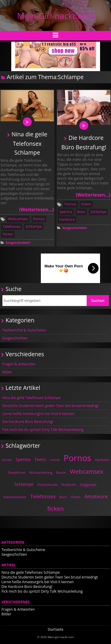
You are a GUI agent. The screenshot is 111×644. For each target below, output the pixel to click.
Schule (7, 460)
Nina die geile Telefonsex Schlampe (29, 143)
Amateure (96, 496)
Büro (81, 212)
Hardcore (67, 219)
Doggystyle (88, 484)
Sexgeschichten (18, 242)
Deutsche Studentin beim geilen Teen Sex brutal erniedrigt (51, 406)
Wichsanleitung (41, 472)
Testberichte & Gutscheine (24, 330)
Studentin (69, 484)
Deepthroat (16, 472)
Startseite (55, 629)
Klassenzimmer (15, 497)
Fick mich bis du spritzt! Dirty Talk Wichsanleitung (43, 430)
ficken (86, 204)
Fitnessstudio (47, 484)
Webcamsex (18, 219)
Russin (61, 472)
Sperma (66, 212)
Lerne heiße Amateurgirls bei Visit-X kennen (38, 414)
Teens (40, 459)
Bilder (7, 372)
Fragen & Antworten (19, 364)
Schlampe (34, 227)
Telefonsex (12, 227)
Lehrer (55, 460)
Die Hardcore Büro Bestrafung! (28, 422)
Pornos (39, 219)
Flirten (8, 234)
